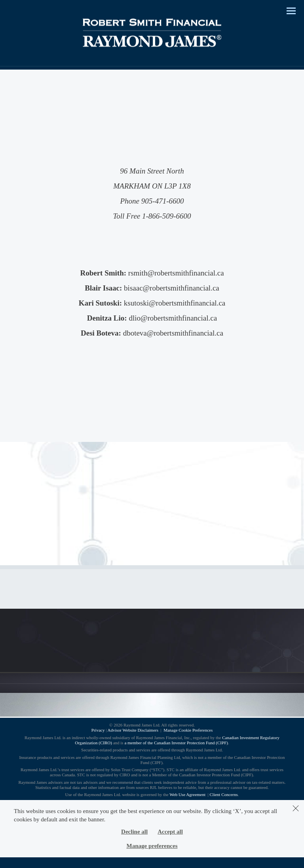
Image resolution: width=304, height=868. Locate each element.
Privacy (98, 730)
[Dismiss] (296, 808)
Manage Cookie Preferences (188, 730)
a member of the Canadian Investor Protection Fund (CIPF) (176, 743)
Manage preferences (152, 846)
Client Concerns (224, 794)
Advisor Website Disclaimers (133, 730)
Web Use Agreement (188, 794)
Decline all (134, 832)
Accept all (170, 832)
